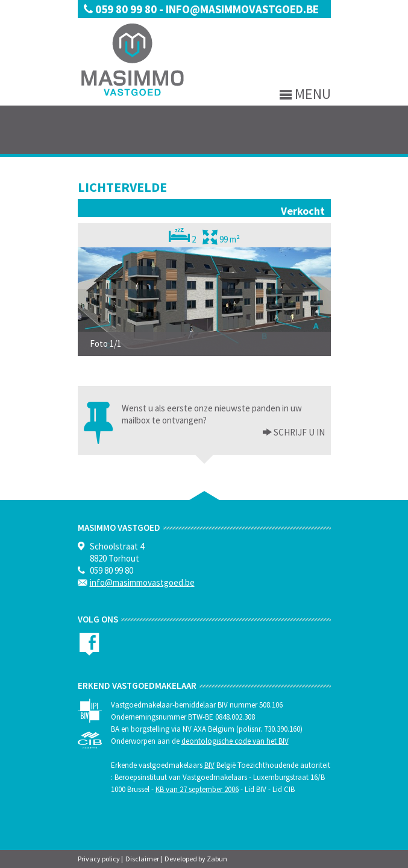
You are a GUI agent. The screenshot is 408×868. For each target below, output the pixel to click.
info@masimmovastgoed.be (242, 9)
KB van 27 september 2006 (197, 789)
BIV (209, 765)
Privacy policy (99, 859)
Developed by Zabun (196, 859)
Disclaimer (142, 859)
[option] (204, 302)
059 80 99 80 (121, 9)
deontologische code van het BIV (235, 741)
